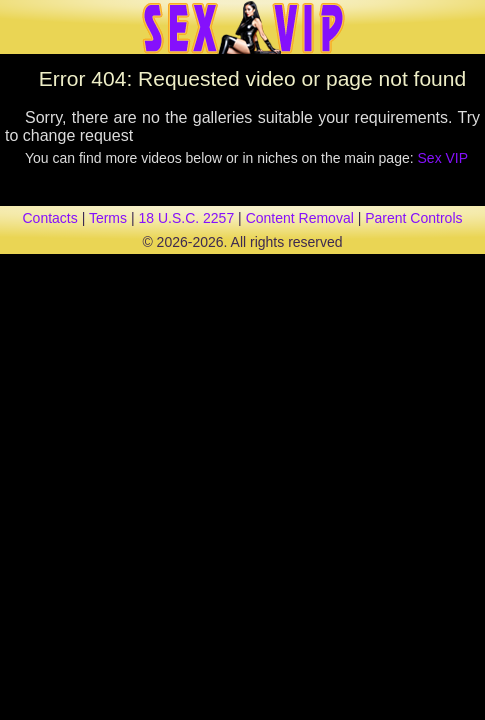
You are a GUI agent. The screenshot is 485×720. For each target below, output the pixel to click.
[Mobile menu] (18, 27)
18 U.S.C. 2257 (186, 218)
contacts (50, 218)
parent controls (413, 218)
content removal (300, 218)
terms (108, 218)
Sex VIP (443, 158)
